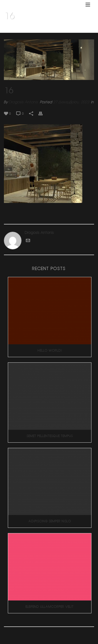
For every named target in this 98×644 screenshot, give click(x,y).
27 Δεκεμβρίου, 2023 (71, 102)
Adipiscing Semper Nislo (50, 521)
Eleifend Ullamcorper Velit (50, 607)
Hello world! (50, 350)
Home (17, 29)
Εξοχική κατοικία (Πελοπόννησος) (51, 29)
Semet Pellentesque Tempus (50, 436)
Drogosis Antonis (23, 102)
